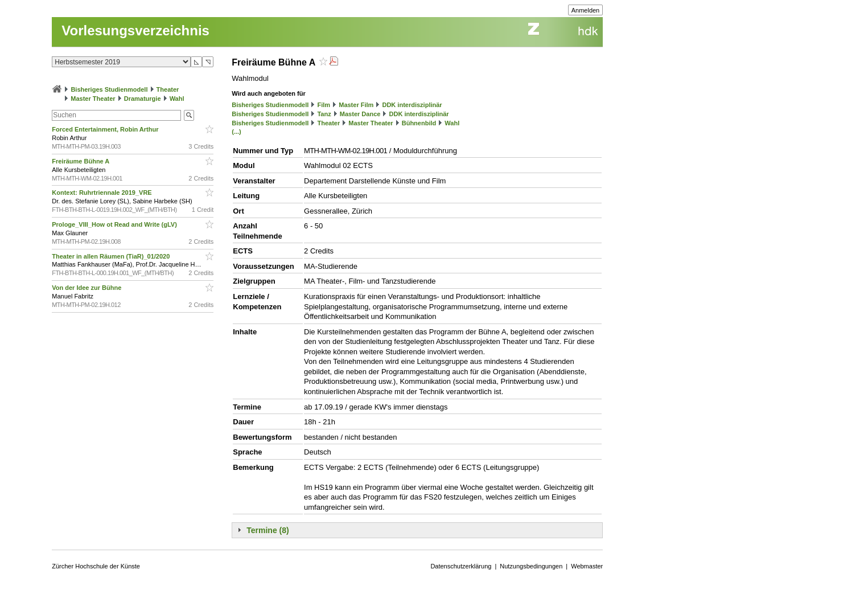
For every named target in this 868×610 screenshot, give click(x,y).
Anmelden (586, 10)
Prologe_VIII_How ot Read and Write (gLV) (115, 224)
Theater (168, 89)
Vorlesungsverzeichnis (135, 30)
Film (324, 105)
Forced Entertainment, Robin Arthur (106, 129)
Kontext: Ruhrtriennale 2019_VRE (103, 193)
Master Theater (93, 99)
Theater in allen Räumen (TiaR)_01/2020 (112, 256)
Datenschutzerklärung (461, 566)
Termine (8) (268, 530)
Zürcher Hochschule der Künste (96, 566)
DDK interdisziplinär (412, 105)
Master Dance (360, 114)
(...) (236, 132)
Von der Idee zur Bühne (87, 288)
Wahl (177, 99)
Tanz (324, 114)
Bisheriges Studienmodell (109, 89)
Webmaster (587, 566)
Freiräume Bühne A (81, 161)
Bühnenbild (419, 123)
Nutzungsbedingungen (531, 566)
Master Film (356, 105)
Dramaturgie (143, 99)
